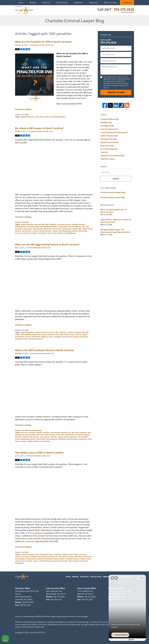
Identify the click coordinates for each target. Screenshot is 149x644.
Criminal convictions (22, 557)
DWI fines (78, 557)
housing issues (31, 559)
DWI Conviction (68, 557)
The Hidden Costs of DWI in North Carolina (39, 453)
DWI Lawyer (28, 229)
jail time (18, 231)
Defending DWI (20, 227)
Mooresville (83, 231)
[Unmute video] (112, 578)
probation (34, 233)
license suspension (70, 437)
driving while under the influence (69, 227)
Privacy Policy (96, 577)
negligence (44, 337)
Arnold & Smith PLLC (37, 632)
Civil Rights (107, 126)
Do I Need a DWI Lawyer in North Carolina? (39, 128)
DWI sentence (50, 435)
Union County (52, 233)
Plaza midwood (52, 439)
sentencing (84, 337)
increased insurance (72, 559)
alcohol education (27, 224)
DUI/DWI (25, 115)
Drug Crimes (107, 146)
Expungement (37, 430)
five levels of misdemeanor (62, 229)
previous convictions (22, 233)
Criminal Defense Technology (114, 132)
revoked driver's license (70, 337)
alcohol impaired (41, 332)
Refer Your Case (110, 3)
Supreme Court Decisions (112, 156)
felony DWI (48, 229)
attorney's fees (33, 554)
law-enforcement (46, 231)
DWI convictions (81, 433)
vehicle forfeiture (34, 441)
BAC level (45, 224)
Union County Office (87, 588)
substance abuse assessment (76, 439)
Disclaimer (84, 577)
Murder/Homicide (109, 142)
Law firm (35, 231)
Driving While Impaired (49, 227)
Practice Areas (62, 3)
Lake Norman (26, 231)
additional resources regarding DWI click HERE (37, 541)
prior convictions (55, 337)
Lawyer (55, 231)
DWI (37, 117)
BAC (57, 332)
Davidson (82, 224)
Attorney (38, 224)
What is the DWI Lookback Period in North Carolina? (45, 350)
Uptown (24, 441)
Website (33, 3)
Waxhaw (61, 233)
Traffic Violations (109, 136)
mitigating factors (59, 117)
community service (64, 224)
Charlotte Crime (109, 139)
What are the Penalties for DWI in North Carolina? (43, 42)
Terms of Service (77, 616)
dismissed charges (33, 227)
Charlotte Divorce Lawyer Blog (113, 192)
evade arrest (36, 335)
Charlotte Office (23, 588)
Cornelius (75, 224)
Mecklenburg (67, 231)
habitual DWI (69, 435)
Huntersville (77, 229)
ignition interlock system (56, 559)
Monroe (75, 231)
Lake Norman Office (56, 588)
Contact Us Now (116, 92)
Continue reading (23, 109)
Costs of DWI (73, 554)
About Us (46, 3)
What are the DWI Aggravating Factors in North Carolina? (47, 244)
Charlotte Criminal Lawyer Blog (24, 10)
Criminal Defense (110, 119)
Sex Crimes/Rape (109, 149)
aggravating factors (28, 117)
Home (21, 3)
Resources (93, 3)
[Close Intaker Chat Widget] (142, 578)
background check (46, 554)
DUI (69, 433)
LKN (60, 231)
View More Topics (107, 159)
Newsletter (79, 3)
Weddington (72, 233)
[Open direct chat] (138, 578)
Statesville (42, 233)
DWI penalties (44, 117)
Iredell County (87, 229)
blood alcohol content (75, 67)
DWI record (41, 435)
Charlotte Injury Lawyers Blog (113, 197)
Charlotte (53, 224)
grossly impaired (48, 335)
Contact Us (128, 3)
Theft (104, 152)
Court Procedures (109, 129)
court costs (83, 554)
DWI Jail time (87, 557)
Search (116, 179)
